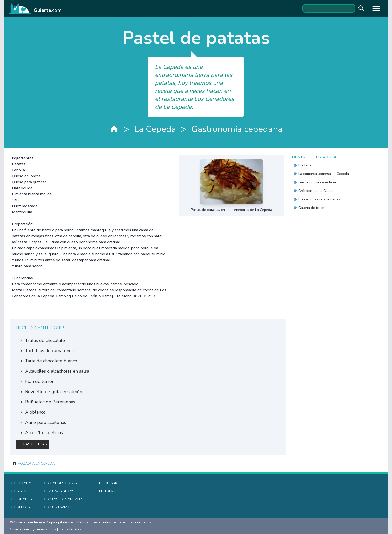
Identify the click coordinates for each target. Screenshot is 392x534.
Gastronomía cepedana (237, 129)
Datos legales (70, 529)
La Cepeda (155, 129)
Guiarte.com (19, 529)
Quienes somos (44, 529)
